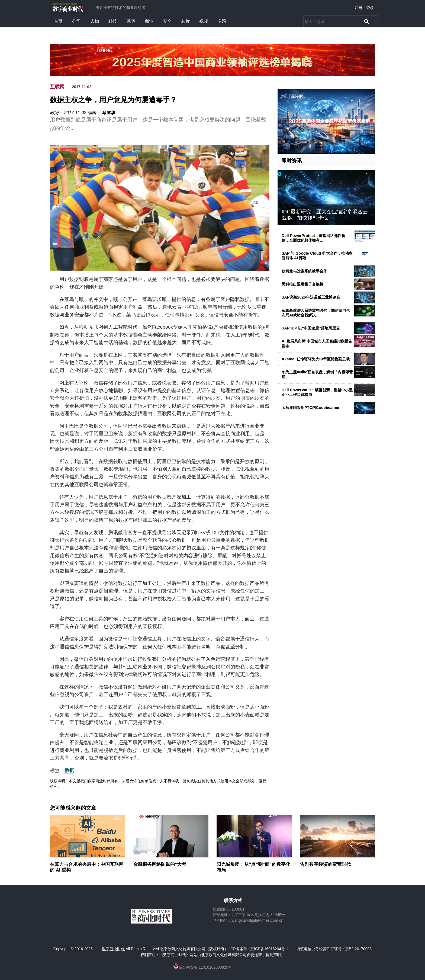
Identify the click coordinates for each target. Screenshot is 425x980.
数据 (69, 770)
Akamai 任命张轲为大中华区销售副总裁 (316, 359)
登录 (370, 8)
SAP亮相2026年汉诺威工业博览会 (311, 297)
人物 (95, 21)
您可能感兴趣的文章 (73, 808)
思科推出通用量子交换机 (302, 284)
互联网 (57, 87)
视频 (204, 21)
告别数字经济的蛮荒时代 (325, 864)
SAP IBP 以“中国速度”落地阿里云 (311, 328)
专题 (222, 21)
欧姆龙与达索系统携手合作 (304, 271)
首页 (58, 21)
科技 (113, 21)
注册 (359, 8)
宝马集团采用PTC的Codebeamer (311, 408)
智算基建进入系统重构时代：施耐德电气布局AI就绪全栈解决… (316, 313)
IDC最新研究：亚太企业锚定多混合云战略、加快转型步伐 (325, 215)
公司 (76, 21)
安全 (167, 21)
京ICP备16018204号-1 (269, 949)
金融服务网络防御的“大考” (161, 864)
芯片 (185, 21)
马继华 (108, 113)
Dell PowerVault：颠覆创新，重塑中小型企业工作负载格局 (317, 392)
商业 (149, 21)
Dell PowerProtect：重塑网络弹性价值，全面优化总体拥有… (313, 238)
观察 (131, 21)
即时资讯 (292, 161)
